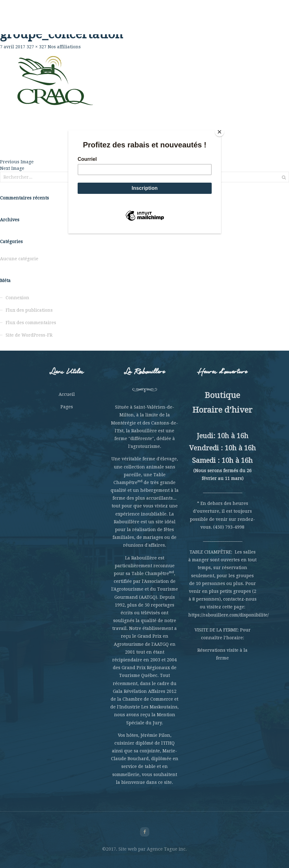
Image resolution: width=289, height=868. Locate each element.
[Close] (219, 132)
